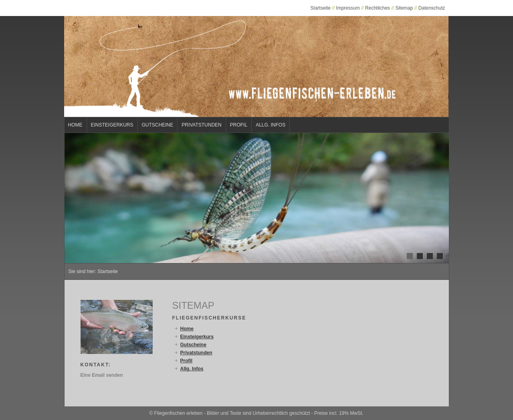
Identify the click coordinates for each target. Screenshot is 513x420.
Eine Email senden (102, 375)
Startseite (320, 8)
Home (75, 125)
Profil (239, 125)
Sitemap (404, 8)
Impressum (348, 8)
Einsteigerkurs (112, 125)
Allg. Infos (271, 125)
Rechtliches (378, 8)
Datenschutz (432, 8)
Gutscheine (158, 125)
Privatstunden (202, 125)
